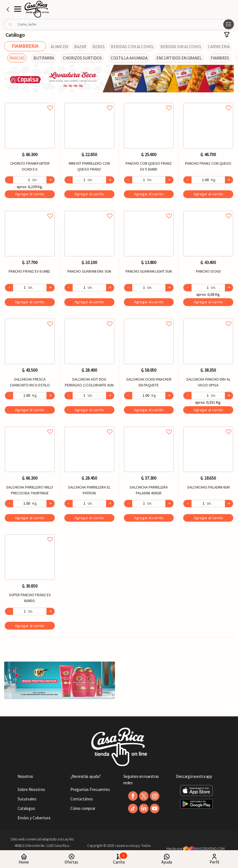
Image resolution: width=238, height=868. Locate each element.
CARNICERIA (219, 47)
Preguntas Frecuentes (90, 789)
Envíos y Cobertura (34, 818)
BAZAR (80, 47)
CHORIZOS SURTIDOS (82, 58)
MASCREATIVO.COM (204, 849)
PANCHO (17, 58)
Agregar (30, 194)
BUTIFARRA (44, 58)
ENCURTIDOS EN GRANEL (179, 58)
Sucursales (27, 799)
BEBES (99, 47)
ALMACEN (59, 47)
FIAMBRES (220, 58)
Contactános (82, 799)
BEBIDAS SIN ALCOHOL (181, 47)
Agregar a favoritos (30, 102)
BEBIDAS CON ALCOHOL (133, 47)
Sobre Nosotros (31, 789)
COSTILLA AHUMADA (129, 58)
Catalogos (26, 808)
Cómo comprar (83, 808)
